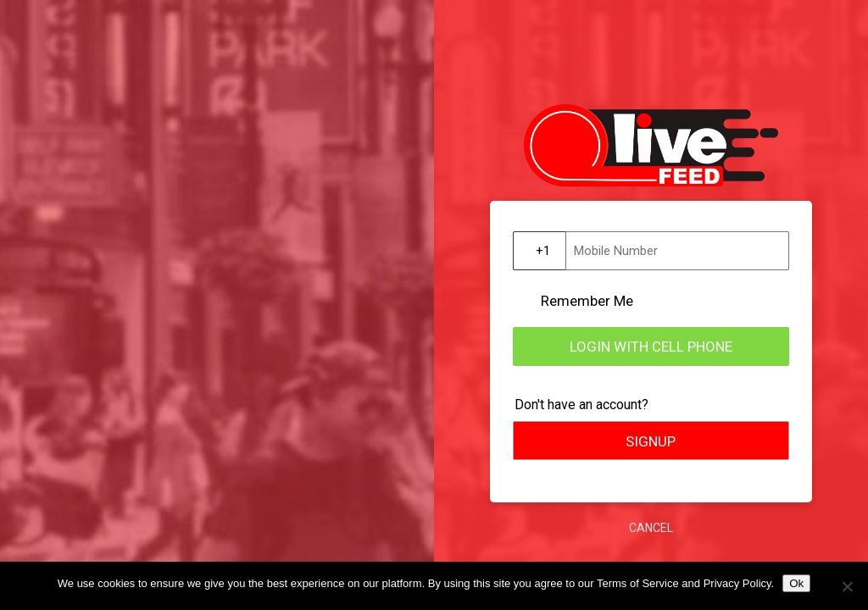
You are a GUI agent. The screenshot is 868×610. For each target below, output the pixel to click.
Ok (796, 583)
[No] (847, 586)
